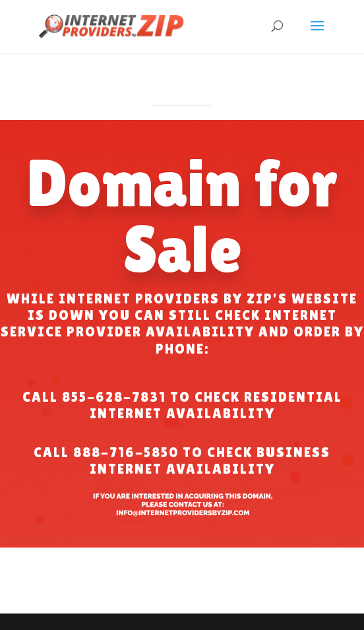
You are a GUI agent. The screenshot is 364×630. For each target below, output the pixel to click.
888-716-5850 (126, 453)
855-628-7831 (114, 397)
